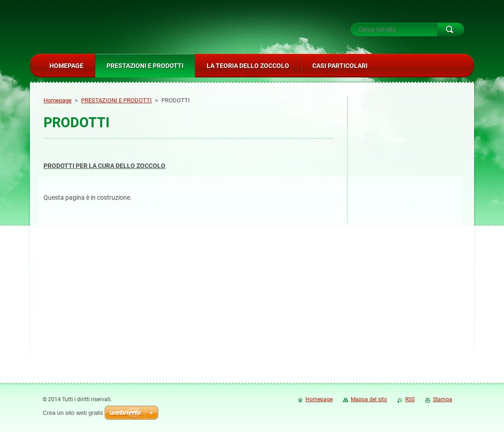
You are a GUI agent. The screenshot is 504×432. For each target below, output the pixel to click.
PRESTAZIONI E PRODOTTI (116, 100)
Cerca (451, 29)
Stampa (443, 399)
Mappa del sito (369, 399)
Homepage (58, 100)
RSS (410, 399)
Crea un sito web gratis (73, 413)
